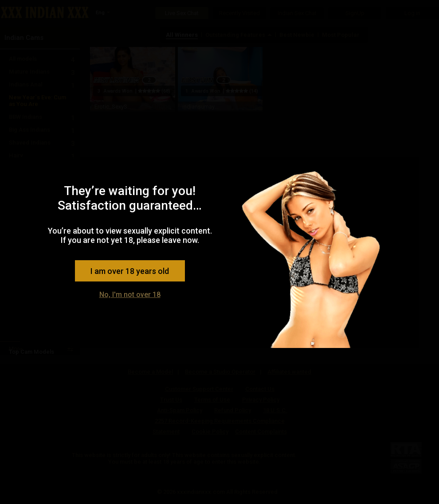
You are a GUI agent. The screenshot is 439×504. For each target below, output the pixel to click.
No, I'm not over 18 (130, 295)
